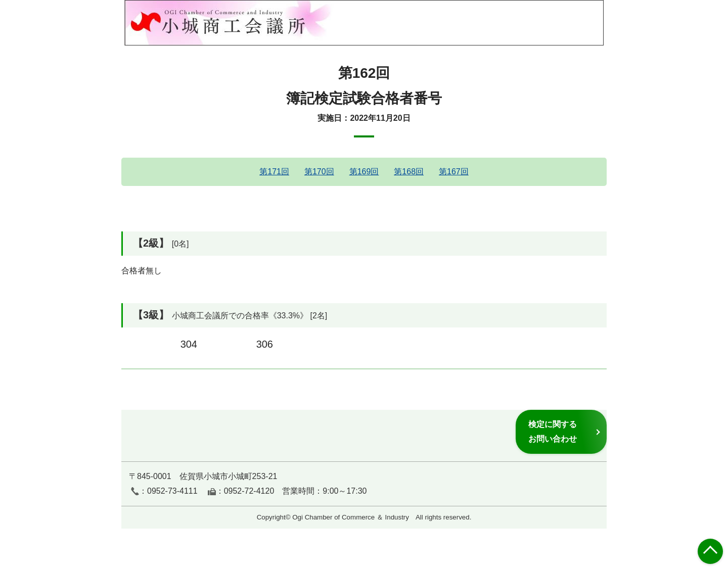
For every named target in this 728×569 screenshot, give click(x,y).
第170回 (319, 172)
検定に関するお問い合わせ (553, 431)
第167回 (454, 172)
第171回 (274, 172)
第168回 (409, 172)
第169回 (364, 172)
